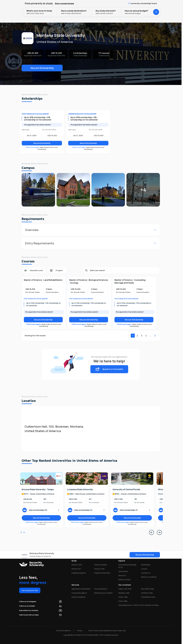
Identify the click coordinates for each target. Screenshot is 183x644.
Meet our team (125, 580)
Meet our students (149, 577)
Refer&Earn (146, 565)
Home (18, 12)
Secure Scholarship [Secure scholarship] (43, 320)
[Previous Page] (152, 532)
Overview (32, 230)
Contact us (146, 573)
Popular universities (102, 573)
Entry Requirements (40, 243)
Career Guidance (78, 597)
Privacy (80, 631)
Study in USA (77, 565)
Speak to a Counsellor (109, 369)
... (151, 336)
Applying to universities (81, 589)
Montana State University (52, 12)
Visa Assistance (101, 589)
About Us (122, 575)
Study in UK (76, 569)
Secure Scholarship (42, 68)
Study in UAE (99, 569)
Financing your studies (103, 593)
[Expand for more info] (155, 230)
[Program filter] (57, 270)
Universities (31, 12)
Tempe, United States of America (42, 494)
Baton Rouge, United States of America (90, 494)
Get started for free (30, 590)
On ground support (79, 593)
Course (144, 569)
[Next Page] (159, 532)
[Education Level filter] (34, 270)
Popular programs (79, 573)
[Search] (124, 270)
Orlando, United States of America (133, 494)
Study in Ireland (101, 565)
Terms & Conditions (63, 631)
